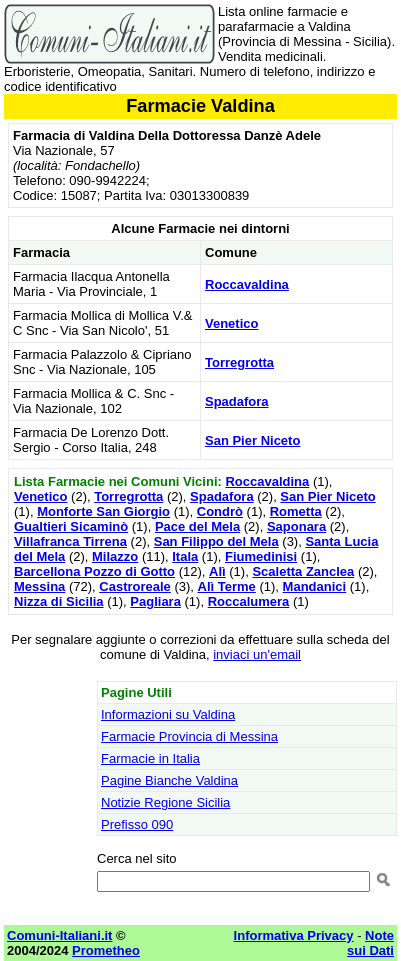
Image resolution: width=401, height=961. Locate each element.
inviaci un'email (257, 654)
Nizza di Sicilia (59, 601)
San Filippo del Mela (216, 541)
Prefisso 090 (137, 824)
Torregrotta (239, 362)
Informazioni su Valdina (168, 714)
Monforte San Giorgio (103, 511)
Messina (39, 586)
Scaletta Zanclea (303, 571)
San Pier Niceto (252, 440)
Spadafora (237, 401)
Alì (217, 571)
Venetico (231, 323)
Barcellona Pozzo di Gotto (94, 571)
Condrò (220, 511)
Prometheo (106, 950)
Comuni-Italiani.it (59, 935)
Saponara (296, 526)
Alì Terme (227, 586)
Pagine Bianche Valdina (169, 780)
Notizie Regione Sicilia (165, 802)
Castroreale (135, 586)
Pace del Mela (197, 526)
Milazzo (115, 556)
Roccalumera (249, 601)
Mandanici (315, 586)
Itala (185, 556)
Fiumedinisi (261, 556)
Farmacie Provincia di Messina (189, 736)
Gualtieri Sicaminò (71, 526)
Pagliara (155, 601)
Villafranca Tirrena (70, 541)
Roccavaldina (247, 284)
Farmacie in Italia (150, 758)
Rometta (296, 511)
